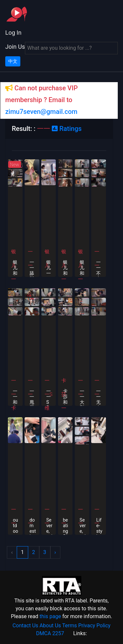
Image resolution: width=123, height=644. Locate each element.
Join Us (15, 47)
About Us (50, 626)
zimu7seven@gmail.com (41, 112)
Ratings (67, 129)
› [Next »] (55, 552)
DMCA (43, 633)
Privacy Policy (94, 626)
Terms (69, 626)
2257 (58, 633)
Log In (13, 33)
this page (50, 616)
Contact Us (25, 626)
